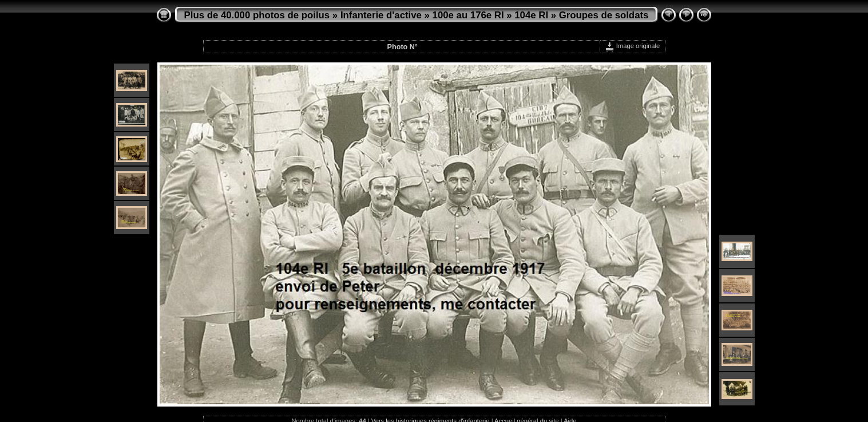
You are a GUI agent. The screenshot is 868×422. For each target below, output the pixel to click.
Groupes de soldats (604, 15)
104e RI (531, 15)
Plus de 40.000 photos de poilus (257, 15)
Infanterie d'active (381, 15)
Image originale (633, 46)
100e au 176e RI (468, 15)
